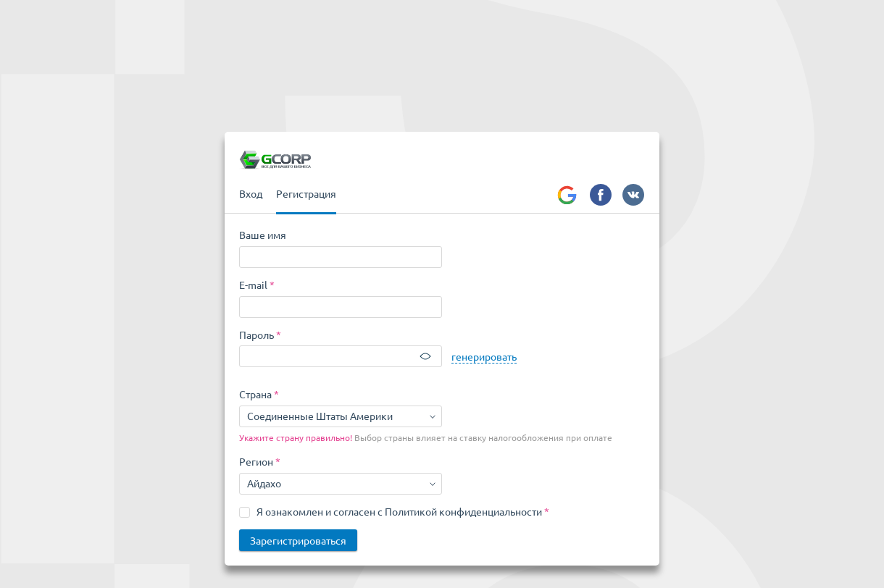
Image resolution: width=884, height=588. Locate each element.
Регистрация (306, 193)
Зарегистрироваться (298, 540)
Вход (251, 193)
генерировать (484, 356)
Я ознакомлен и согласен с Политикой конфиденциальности (399, 511)
